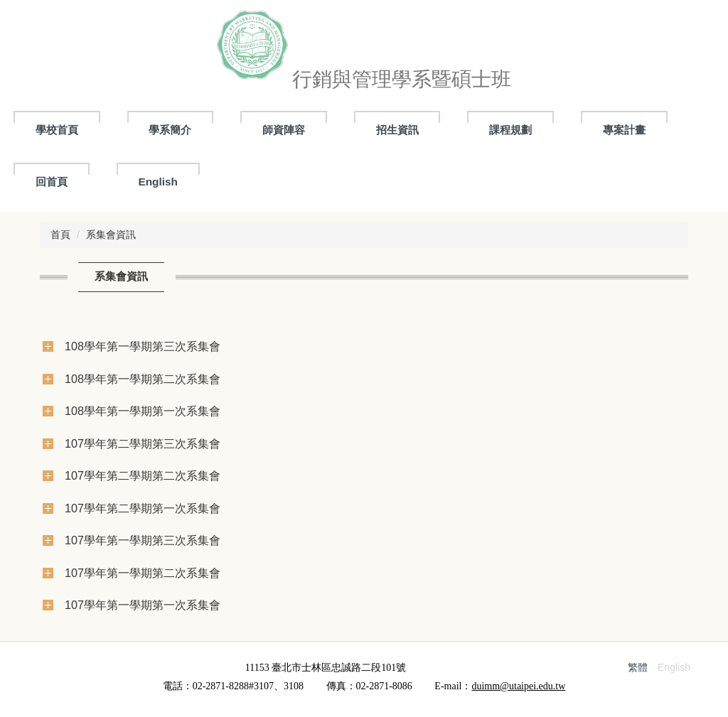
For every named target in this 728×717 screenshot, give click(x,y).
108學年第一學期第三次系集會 (143, 346)
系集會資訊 (111, 234)
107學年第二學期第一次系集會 (143, 508)
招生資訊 (397, 130)
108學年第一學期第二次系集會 (143, 379)
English (158, 182)
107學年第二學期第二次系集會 (143, 475)
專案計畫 (624, 130)
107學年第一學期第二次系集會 (143, 573)
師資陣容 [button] (284, 130)
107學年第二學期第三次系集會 (143, 443)
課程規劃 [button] (510, 130)
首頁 (60, 234)
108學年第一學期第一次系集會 (143, 411)
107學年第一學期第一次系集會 (143, 605)
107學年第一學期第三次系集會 (143, 540)
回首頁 (52, 182)
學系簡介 (170, 130)
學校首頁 (57, 130)
